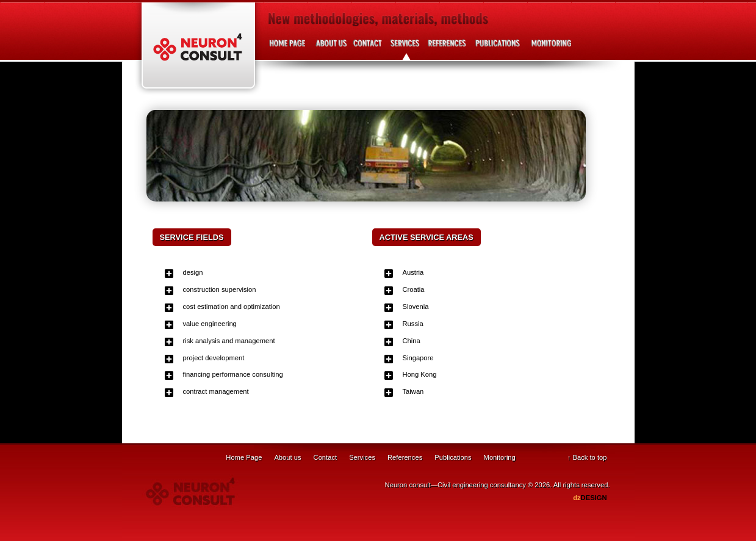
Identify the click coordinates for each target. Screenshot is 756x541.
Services (404, 48)
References (447, 48)
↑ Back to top (587, 457)
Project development (549, 48)
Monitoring (500, 457)
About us (331, 48)
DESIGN (590, 498)
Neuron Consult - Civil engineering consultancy (198, 49)
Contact (368, 48)
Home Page (244, 457)
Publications (497, 48)
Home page (288, 48)
